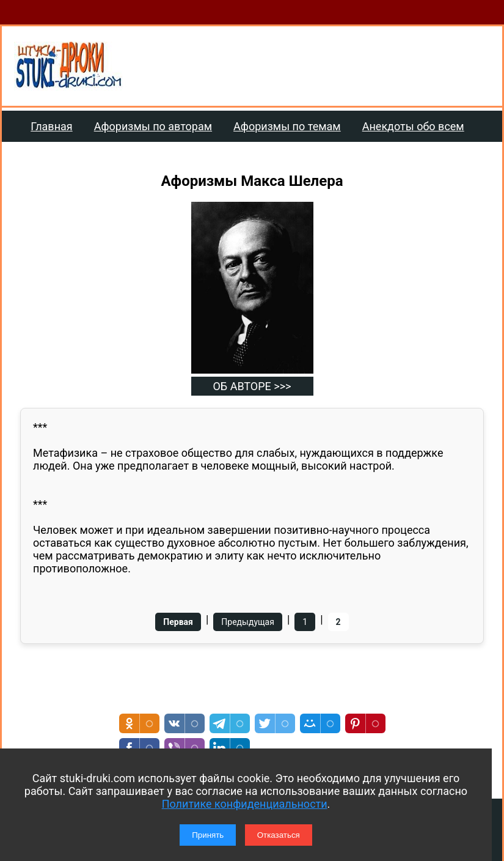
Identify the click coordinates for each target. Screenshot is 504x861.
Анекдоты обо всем (413, 126)
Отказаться (279, 835)
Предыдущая (248, 622)
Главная (51, 126)
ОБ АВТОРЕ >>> (252, 386)
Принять (208, 835)
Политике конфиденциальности (245, 804)
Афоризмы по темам (287, 126)
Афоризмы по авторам (153, 126)
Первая (178, 622)
